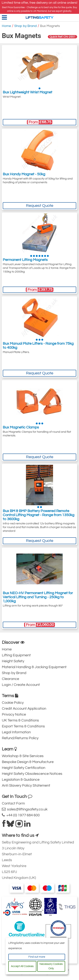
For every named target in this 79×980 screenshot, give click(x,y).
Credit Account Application (24, 709)
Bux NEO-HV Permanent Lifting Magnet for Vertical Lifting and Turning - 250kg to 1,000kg (38, 597)
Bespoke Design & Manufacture (28, 762)
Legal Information (16, 732)
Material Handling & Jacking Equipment (34, 667)
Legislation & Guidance (21, 780)
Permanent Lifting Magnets (25, 260)
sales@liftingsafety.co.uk (25, 809)
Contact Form (13, 803)
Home (6, 26)
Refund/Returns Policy (20, 738)
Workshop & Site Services (23, 756)
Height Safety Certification (24, 768)
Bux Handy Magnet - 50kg (24, 174)
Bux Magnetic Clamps (21, 427)
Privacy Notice (14, 714)
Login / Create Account (21, 685)
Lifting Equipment (16, 655)
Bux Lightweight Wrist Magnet (28, 92)
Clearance (10, 679)
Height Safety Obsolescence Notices (32, 774)
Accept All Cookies (22, 966)
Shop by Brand (25, 26)
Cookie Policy (13, 703)
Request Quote (40, 206)
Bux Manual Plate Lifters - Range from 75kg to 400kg (38, 346)
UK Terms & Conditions (20, 720)
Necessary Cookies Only (51, 966)
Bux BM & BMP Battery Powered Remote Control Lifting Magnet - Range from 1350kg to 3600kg (39, 515)
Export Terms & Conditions (23, 726)
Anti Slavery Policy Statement (26, 786)
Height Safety (13, 661)
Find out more (37, 957)
